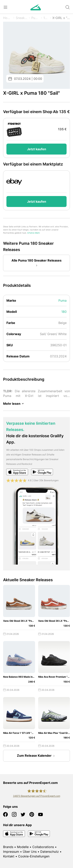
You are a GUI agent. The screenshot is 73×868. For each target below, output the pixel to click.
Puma (35, 18)
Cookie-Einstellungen (34, 856)
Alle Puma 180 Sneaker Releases (36, 263)
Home (7, 18)
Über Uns (30, 852)
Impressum (11, 852)
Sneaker (22, 18)
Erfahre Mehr (34, 233)
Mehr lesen (14, 404)
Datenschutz (50, 852)
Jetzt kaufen (37, 149)
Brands (8, 847)
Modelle (23, 847)
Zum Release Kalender (37, 756)
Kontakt (9, 856)
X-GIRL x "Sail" (61, 18)
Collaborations (43, 847)
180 (46, 18)
